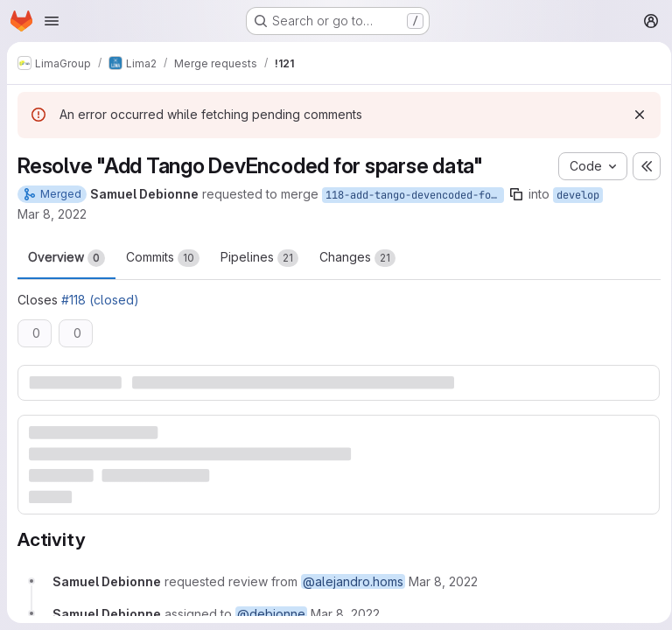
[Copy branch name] (516, 194)
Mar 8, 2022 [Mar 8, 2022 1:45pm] (52, 214)
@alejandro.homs (353, 581)
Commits (163, 258)
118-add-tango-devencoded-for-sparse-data (415, 195)
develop (578, 195)
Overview (66, 258)
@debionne (271, 613)
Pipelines (259, 258)
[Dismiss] (633, 115)
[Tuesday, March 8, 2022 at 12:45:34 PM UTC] (443, 581)
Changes (357, 258)
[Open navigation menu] (52, 21)
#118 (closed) (100, 300)
